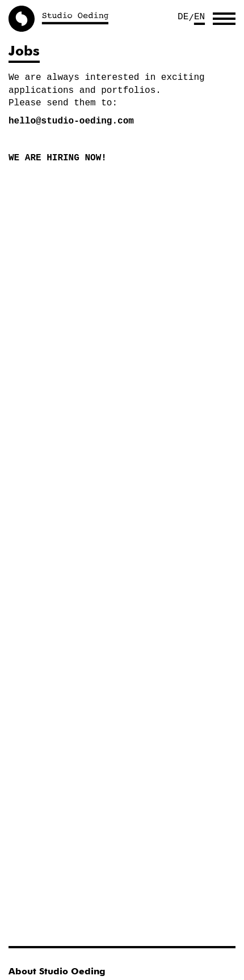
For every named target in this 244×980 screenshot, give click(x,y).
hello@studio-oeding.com (71, 121)
